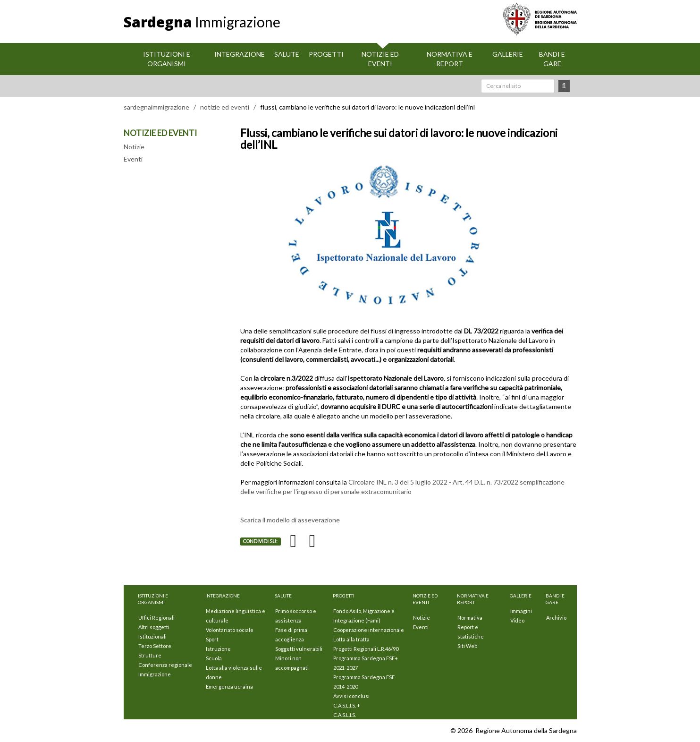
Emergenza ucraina (229, 687)
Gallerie (508, 54)
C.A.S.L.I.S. (345, 715)
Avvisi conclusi (351, 696)
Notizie (134, 147)
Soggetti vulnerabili (299, 649)
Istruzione (218, 649)
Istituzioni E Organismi (167, 59)
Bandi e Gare (552, 59)
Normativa (470, 618)
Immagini (521, 611)
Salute (287, 54)
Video (517, 620)
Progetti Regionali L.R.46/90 (366, 649)
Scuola (214, 658)
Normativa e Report (450, 59)
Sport (212, 639)
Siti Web (467, 646)
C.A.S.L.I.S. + (347, 705)
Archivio (556, 618)
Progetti (326, 54)
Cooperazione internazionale (369, 630)
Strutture (150, 655)
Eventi (133, 159)
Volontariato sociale (230, 630)
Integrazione (240, 54)
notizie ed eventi (225, 107)
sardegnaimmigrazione (156, 107)
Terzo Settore (155, 646)
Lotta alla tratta (351, 639)
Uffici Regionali (156, 618)
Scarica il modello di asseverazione (290, 520)
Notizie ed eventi (380, 59)
